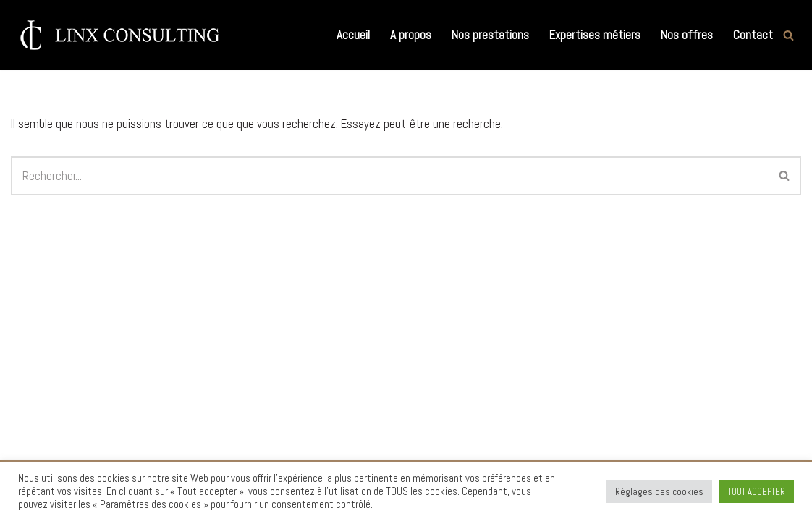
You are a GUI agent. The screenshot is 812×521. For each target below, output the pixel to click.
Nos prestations (490, 35)
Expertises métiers (595, 35)
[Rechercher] (788, 35)
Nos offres (687, 35)
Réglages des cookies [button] (659, 492)
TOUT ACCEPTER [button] (757, 492)
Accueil (353, 35)
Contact (753, 35)
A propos (411, 35)
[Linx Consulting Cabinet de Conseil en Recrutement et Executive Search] (119, 35)
